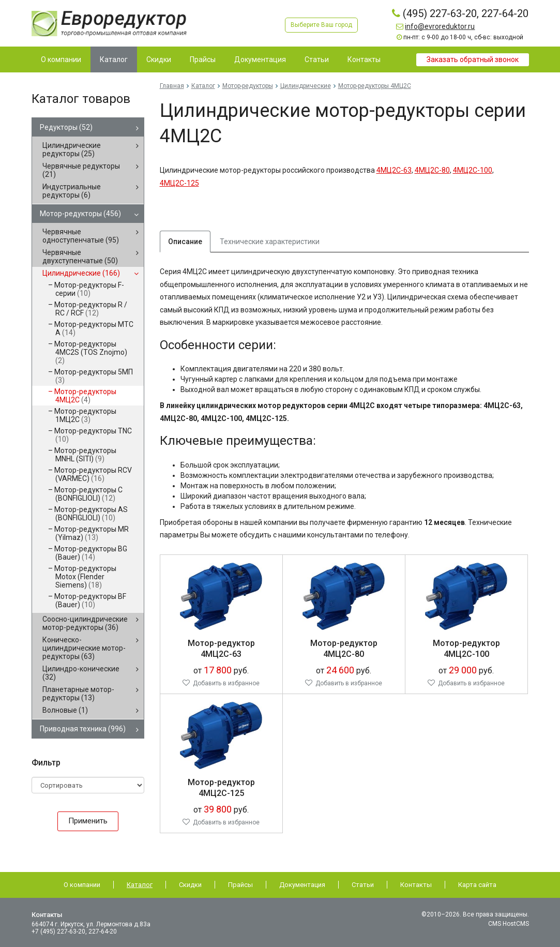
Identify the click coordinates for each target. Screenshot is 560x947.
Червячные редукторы (81, 170)
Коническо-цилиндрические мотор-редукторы (84, 648)
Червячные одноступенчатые (81, 236)
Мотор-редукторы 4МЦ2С (85, 396)
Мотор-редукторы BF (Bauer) (90, 600)
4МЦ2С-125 (179, 183)
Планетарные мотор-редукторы (78, 694)
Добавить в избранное (226, 683)
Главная (172, 86)
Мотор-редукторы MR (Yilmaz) (92, 533)
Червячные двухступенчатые (80, 257)
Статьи (363, 885)
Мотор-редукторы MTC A (94, 328)
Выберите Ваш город (321, 25)
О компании (82, 885)
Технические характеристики (270, 242)
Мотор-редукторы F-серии (89, 289)
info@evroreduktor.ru (440, 26)
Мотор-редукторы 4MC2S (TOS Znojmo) (91, 352)
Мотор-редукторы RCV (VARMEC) (93, 474)
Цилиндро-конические (81, 673)
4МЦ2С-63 (394, 170)
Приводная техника (83, 729)
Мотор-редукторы (80, 214)
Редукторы (66, 127)
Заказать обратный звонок (473, 59)
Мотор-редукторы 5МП (94, 376)
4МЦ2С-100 (473, 170)
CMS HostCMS (509, 924)
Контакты (416, 885)
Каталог (203, 86)
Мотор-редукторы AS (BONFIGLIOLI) (91, 514)
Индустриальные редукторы (72, 191)
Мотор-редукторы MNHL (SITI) (85, 455)
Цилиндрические (81, 273)
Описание (185, 242)
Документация (302, 885)
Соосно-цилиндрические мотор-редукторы (85, 623)
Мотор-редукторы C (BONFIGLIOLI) (88, 494)
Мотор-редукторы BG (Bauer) (91, 553)
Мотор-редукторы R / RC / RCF (91, 309)
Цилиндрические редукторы (72, 149)
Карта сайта (477, 885)
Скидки (190, 885)
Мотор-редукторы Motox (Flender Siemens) (85, 577)
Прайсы (240, 885)
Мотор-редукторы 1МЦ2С (85, 415)
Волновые (65, 710)
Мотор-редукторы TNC (93, 435)
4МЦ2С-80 (432, 170)
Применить (88, 821)
